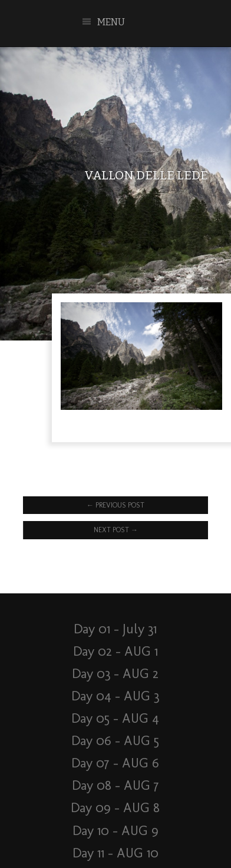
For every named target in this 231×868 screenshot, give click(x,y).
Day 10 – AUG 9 (115, 831)
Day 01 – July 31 (115, 629)
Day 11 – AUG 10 (115, 853)
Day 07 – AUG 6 (115, 763)
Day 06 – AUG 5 (115, 741)
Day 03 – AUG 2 (115, 674)
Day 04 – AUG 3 (115, 696)
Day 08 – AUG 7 (115, 785)
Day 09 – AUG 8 (115, 808)
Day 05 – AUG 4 (115, 718)
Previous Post (115, 505)
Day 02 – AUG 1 (115, 651)
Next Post (116, 530)
